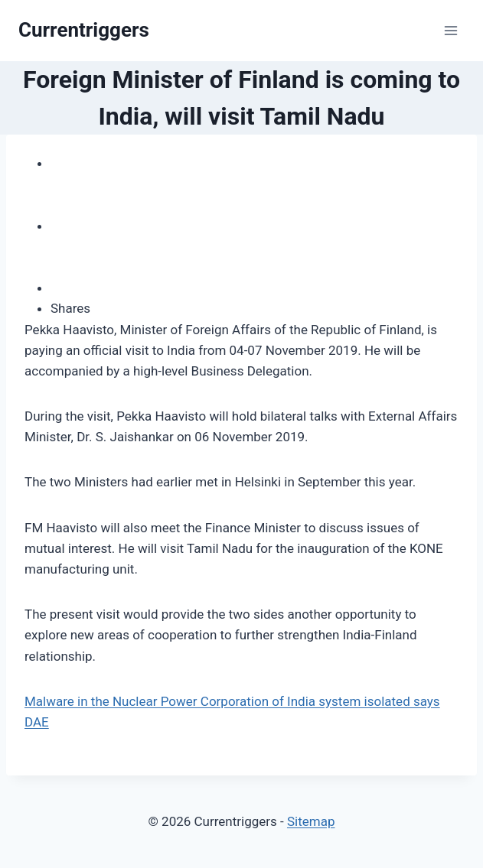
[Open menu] (450, 30)
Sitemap (311, 821)
